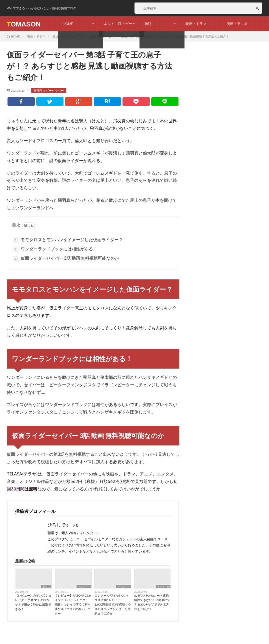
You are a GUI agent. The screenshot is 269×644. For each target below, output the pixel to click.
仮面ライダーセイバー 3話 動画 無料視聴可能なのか (66, 259)
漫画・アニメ (237, 24)
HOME (68, 24)
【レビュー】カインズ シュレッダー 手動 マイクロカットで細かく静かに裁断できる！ (33, 602)
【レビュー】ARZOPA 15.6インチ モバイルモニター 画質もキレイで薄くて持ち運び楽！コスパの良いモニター (73, 604)
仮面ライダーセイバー (49, 90)
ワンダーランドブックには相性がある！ (55, 249)
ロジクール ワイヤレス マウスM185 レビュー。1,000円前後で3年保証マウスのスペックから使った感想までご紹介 (113, 604)
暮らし (46, 587)
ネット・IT (84, 587)
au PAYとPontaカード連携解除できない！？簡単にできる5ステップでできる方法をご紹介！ (152, 602)
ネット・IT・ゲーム (118, 26)
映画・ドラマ (196, 24)
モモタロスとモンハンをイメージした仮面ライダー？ (68, 240)
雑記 (148, 24)
